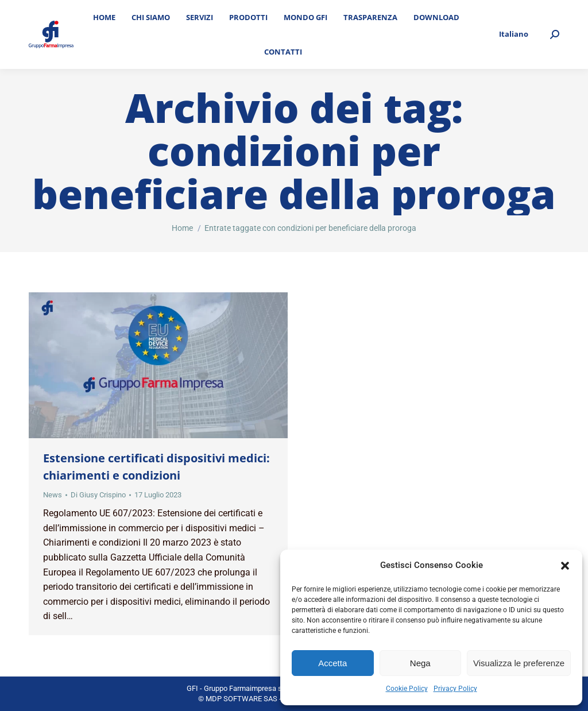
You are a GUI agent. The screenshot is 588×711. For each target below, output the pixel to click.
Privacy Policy (455, 689)
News (53, 495)
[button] (565, 566)
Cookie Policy (407, 689)
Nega (420, 663)
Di (98, 495)
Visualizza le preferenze (519, 663)
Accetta (332, 663)
